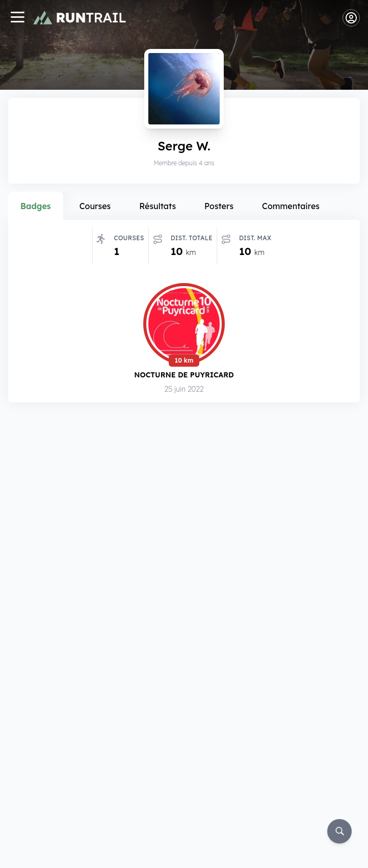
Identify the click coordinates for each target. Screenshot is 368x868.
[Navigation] (17, 18)
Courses (95, 206)
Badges (36, 206)
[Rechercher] (339, 831)
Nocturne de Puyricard (184, 375)
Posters (219, 206)
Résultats (157, 206)
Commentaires (291, 206)
